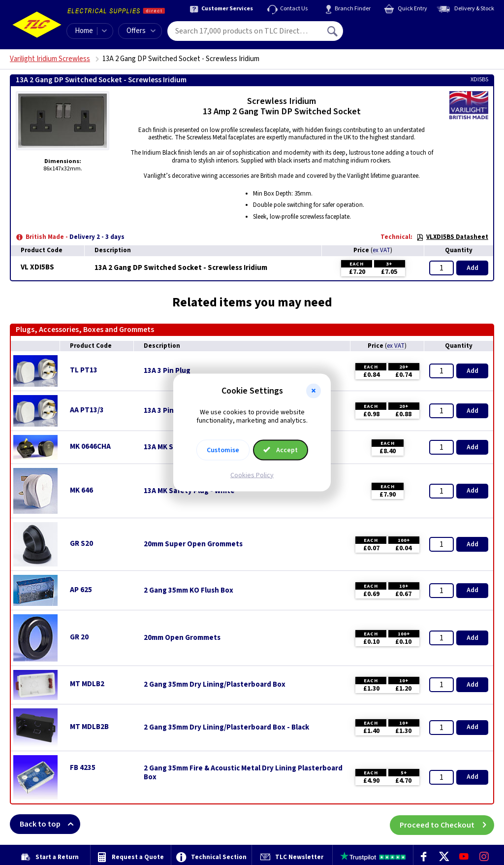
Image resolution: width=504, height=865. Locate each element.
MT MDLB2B (89, 727)
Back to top (50, 824)
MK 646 (81, 490)
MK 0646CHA (90, 447)
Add (472, 268)
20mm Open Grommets (182, 638)
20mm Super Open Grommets (193, 544)
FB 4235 (83, 768)
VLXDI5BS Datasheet (452, 237)
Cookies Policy (252, 475)
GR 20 (79, 637)
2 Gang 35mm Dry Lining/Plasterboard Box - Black (226, 728)
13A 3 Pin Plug (167, 371)
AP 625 (81, 590)
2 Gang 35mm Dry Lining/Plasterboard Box (215, 685)
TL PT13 (84, 370)
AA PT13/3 (87, 410)
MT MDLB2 (87, 684)
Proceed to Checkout (447, 824)
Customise (223, 450)
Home (84, 31)
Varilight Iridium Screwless (50, 59)
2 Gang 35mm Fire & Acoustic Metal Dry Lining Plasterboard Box (243, 773)
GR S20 (81, 544)
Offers (141, 31)
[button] (314, 391)
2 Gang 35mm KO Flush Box (189, 591)
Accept (281, 450)
